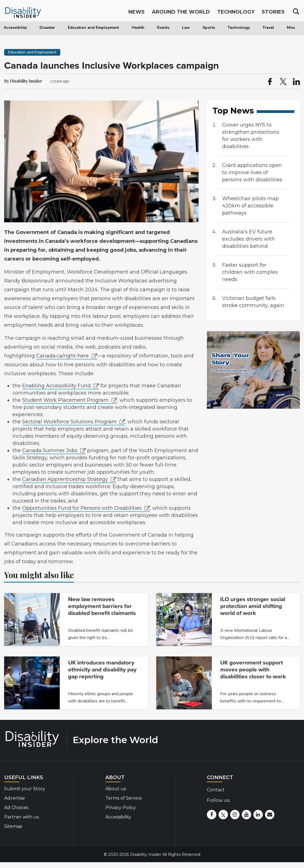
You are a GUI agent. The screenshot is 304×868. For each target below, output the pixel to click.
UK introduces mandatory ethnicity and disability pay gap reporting (102, 670)
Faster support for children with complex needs (250, 272)
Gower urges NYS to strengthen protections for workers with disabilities (251, 136)
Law (186, 28)
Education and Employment (93, 28)
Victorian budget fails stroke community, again (253, 302)
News (137, 13)
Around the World (181, 13)
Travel (268, 28)
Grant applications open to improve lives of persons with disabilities (252, 172)
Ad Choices (16, 808)
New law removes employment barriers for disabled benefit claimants (102, 606)
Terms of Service (124, 798)
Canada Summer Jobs (50, 450)
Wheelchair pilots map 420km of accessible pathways (250, 206)
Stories (273, 13)
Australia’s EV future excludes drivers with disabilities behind (249, 239)
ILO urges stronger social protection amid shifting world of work (253, 606)
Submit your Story (25, 789)
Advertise (15, 798)
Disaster (47, 28)
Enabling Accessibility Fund (56, 386)
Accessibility (15, 28)
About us (116, 789)
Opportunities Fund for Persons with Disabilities (82, 508)
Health (138, 28)
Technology (239, 28)
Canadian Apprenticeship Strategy (65, 479)
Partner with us (21, 817)
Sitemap (13, 826)
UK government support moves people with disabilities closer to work (253, 670)
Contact (216, 790)
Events (163, 28)
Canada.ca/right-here (63, 356)
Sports (209, 28)
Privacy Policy (121, 808)
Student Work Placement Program (65, 400)
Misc (291, 28)
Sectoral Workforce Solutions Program (69, 422)
